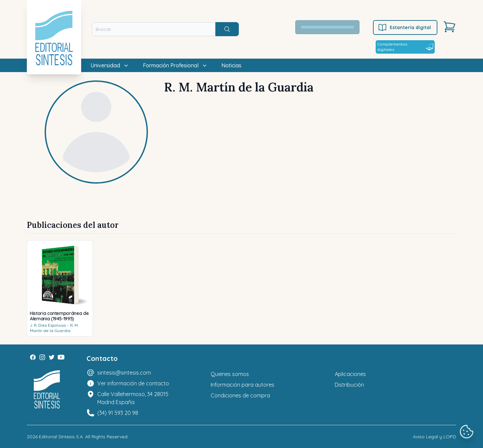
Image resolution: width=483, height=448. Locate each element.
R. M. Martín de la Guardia (54, 328)
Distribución (349, 385)
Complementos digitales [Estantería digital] (405, 47)
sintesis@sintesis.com (124, 373)
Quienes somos (230, 374)
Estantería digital (404, 27)
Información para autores (243, 385)
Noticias (231, 65)
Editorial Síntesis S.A (61, 437)
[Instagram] (42, 357)
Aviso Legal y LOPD (435, 437)
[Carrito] (449, 27)
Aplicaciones (350, 374)
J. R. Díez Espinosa (48, 325)
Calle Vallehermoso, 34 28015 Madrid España (133, 398)
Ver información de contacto (133, 383)
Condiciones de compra (240, 395)
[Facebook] (33, 357)
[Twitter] (52, 357)
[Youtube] (61, 357)
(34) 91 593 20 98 (118, 413)
